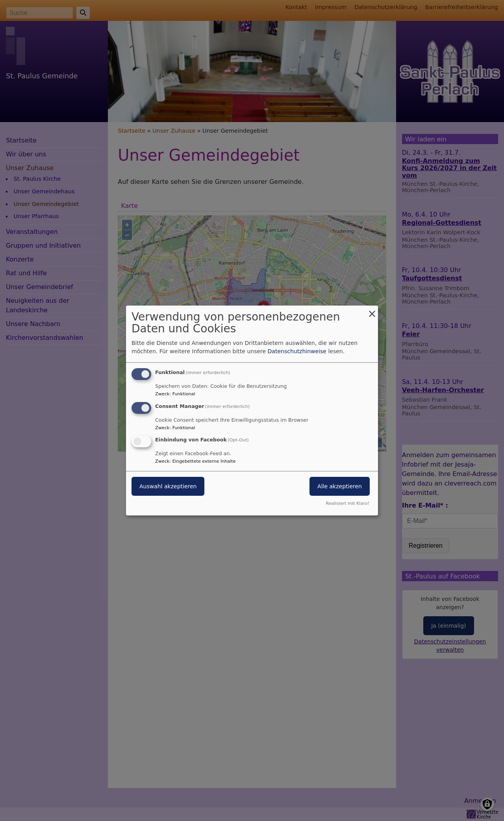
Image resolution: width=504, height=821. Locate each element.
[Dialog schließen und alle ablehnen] (372, 310)
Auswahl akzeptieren (168, 487)
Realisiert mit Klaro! (347, 503)
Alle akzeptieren (340, 487)
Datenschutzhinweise (297, 351)
